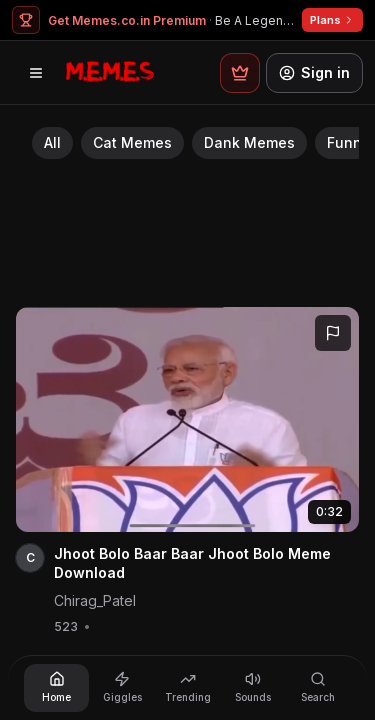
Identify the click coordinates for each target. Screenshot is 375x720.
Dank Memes (249, 142)
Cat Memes (132, 142)
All (52, 142)
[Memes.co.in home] (110, 72)
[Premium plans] (240, 73)
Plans (332, 20)
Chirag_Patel (95, 600)
